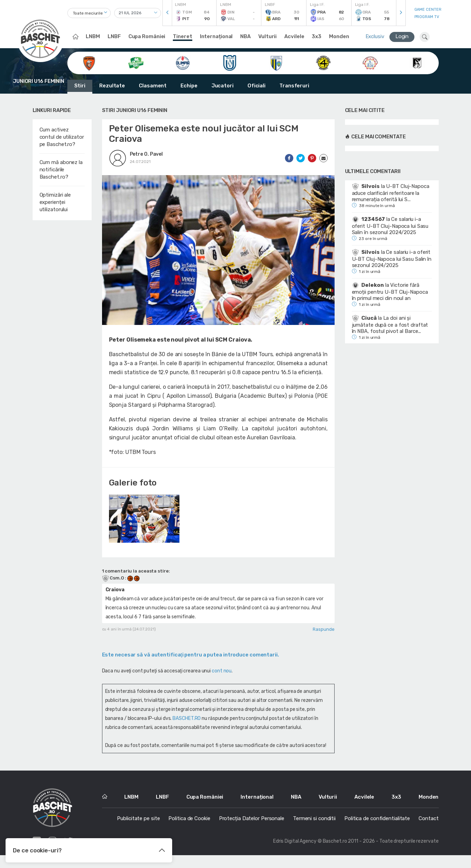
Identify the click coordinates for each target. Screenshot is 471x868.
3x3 (317, 36)
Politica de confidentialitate (377, 824)
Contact (428, 824)
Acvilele (294, 36)
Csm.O (113, 583)
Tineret (182, 36)
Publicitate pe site (138, 824)
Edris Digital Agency (295, 847)
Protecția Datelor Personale (252, 824)
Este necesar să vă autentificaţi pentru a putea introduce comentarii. (191, 660)
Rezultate (112, 86)
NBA (245, 36)
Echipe (189, 86)
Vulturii (267, 36)
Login (402, 36)
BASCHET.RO (187, 724)
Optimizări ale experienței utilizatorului (55, 202)
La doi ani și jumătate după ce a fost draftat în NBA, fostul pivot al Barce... (390, 325)
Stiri (80, 86)
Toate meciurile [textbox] (88, 13)
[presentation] (167, 13)
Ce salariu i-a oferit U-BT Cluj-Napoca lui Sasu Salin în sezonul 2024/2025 (390, 226)
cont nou (222, 676)
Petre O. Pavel (146, 154)
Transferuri (294, 86)
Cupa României (147, 36)
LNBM (93, 36)
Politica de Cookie (189, 824)
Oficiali (256, 86)
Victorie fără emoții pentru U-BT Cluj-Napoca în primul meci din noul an (390, 292)
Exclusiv (375, 36)
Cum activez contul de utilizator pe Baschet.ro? (62, 137)
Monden (339, 36)
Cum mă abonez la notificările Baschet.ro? (61, 170)
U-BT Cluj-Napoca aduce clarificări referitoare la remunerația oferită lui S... (391, 193)
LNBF (114, 36)
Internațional (216, 36)
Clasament (153, 86)
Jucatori (222, 86)
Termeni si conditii (314, 824)
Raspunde (323, 635)
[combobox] (89, 13)
